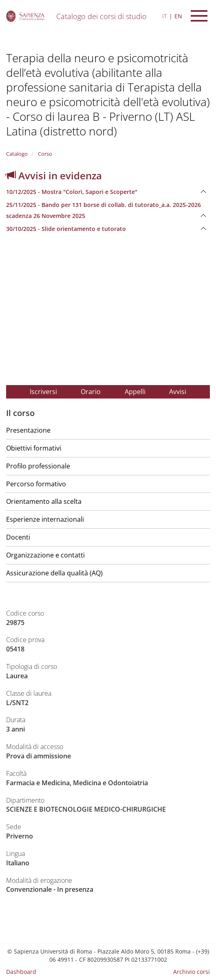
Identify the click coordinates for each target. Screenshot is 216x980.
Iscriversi (43, 392)
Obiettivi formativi (34, 448)
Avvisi (178, 392)
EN (178, 16)
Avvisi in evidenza (54, 175)
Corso (44, 154)
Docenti (18, 537)
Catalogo (17, 154)
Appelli (135, 392)
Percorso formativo (36, 484)
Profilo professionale (38, 466)
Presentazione (28, 430)
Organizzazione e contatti (45, 555)
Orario (91, 392)
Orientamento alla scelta (44, 501)
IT (165, 16)
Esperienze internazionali (45, 519)
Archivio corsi (192, 972)
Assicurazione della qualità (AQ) (54, 573)
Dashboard (21, 972)
